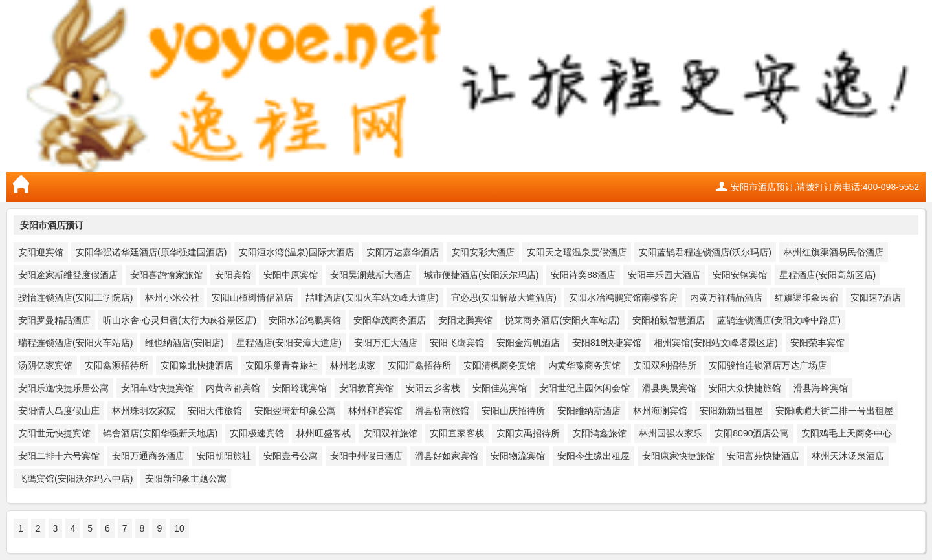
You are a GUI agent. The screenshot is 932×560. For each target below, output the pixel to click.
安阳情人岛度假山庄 (59, 411)
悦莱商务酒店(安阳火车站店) (562, 320)
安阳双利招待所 (665, 365)
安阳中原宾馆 (291, 275)
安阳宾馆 (233, 275)
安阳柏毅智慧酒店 (669, 320)
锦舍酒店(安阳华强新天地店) (160, 433)
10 (179, 528)
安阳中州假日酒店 (366, 456)
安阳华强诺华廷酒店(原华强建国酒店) (151, 252)
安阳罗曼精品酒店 (54, 320)
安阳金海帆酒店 (528, 343)
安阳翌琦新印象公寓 (295, 411)
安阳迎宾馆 (41, 252)
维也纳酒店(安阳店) (184, 343)
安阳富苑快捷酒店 (763, 456)
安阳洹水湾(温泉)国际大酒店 (296, 252)
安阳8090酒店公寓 (752, 433)
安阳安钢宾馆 (740, 275)
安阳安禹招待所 (528, 433)
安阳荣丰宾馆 (817, 343)
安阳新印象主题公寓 (186, 479)
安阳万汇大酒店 (386, 343)
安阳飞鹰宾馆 (457, 343)
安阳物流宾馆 (518, 456)
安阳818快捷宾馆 (607, 343)
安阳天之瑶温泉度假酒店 (577, 252)
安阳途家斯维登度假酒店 (68, 275)
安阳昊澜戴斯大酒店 (371, 275)
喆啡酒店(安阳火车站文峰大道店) (372, 297)
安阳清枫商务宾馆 (500, 365)
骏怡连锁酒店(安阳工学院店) (75, 297)
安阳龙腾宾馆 (465, 320)
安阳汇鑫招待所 (419, 365)
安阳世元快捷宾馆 (54, 433)
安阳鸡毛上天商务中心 (847, 433)
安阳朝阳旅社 (224, 456)
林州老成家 (353, 365)
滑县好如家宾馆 (447, 456)
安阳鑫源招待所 (116, 365)
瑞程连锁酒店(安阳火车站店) (75, 343)
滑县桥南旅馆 (442, 411)
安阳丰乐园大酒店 (664, 275)
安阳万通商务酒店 (148, 456)
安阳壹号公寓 (291, 456)
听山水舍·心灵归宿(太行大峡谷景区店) (180, 320)
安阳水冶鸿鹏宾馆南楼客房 (623, 297)
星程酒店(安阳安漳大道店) (289, 343)
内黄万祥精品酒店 (726, 297)
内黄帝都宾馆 (233, 388)
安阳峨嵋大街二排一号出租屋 (834, 411)
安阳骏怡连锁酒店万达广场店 (768, 365)
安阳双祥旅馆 (390, 433)
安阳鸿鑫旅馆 (599, 433)
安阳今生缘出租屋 (594, 456)
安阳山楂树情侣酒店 (252, 297)
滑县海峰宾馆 (821, 388)
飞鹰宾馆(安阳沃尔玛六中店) (75, 479)
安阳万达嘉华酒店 (403, 252)
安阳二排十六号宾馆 (59, 456)
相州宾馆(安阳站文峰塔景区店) (716, 343)
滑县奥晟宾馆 (669, 388)
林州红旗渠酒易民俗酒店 (834, 252)
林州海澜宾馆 (660, 411)
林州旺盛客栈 (324, 433)
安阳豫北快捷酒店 (197, 365)
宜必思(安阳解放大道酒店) (504, 297)
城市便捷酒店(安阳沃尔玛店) (481, 275)
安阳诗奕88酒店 (583, 275)
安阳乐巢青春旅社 (282, 365)
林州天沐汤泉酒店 (848, 456)
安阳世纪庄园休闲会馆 (584, 388)
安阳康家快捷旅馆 (678, 456)
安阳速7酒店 (876, 297)
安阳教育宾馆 (366, 388)
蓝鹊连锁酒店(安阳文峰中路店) (779, 320)
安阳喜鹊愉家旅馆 (166, 275)
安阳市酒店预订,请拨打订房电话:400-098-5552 (825, 187)
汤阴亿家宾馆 (45, 365)
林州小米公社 (172, 297)
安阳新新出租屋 (731, 411)
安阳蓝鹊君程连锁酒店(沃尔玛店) (705, 252)
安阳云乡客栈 (433, 388)
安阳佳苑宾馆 (500, 388)
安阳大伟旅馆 (215, 411)
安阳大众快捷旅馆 (745, 388)
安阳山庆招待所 (513, 411)
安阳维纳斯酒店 (589, 411)
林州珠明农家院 (144, 411)
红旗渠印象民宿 (806, 297)
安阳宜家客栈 (457, 433)
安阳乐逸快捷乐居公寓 (63, 388)
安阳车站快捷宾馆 (157, 388)
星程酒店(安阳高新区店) (827, 275)
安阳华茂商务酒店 (390, 320)
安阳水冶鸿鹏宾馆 (305, 320)
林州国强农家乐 (671, 433)
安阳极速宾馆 (257, 433)
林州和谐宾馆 (375, 411)
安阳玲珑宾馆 (300, 388)
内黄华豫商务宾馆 (584, 365)
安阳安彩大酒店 (483, 252)
